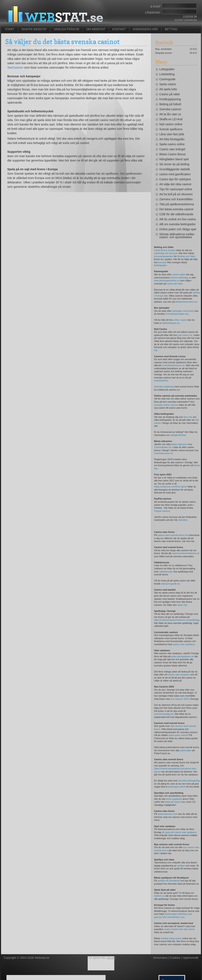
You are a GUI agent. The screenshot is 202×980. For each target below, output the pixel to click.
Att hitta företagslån (172, 139)
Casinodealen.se (163, 447)
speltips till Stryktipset (169, 881)
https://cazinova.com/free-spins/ (170, 487)
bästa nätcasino (180, 444)
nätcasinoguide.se (170, 584)
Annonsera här (145, 29)
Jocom (111, 958)
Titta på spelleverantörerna (177, 204)
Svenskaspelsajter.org (177, 314)
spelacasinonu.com (168, 814)
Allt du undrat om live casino (178, 219)
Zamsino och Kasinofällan (176, 199)
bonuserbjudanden (164, 256)
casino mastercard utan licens (179, 929)
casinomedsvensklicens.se (186, 553)
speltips (181, 866)
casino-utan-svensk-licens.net (173, 535)
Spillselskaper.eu (171, 323)
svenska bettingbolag (189, 781)
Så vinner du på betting (174, 164)
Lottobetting (167, 74)
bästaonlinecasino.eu (186, 302)
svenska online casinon (166, 405)
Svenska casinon (170, 109)
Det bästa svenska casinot (176, 209)
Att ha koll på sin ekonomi (176, 194)
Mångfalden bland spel (174, 159)
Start (10, 29)
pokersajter (186, 750)
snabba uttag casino (171, 938)
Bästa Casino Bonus (173, 154)
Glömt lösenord (186, 20)
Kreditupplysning (170, 99)
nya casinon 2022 (180, 699)
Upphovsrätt (190, 958)
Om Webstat (96, 29)
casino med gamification (175, 174)
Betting (171, 29)
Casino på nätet (170, 94)
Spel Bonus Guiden (165, 250)
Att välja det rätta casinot (175, 184)
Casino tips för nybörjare (175, 179)
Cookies (175, 958)
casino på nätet (175, 284)
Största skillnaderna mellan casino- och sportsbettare (177, 236)
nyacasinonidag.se (164, 714)
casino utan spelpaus (184, 644)
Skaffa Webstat (34, 29)
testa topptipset (174, 799)
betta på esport (173, 802)
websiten (183, 520)
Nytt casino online (171, 124)
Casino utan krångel (172, 149)
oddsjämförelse (178, 435)
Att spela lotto (168, 89)
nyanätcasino (161, 380)
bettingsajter (160, 265)
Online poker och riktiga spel (178, 229)
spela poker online (178, 735)
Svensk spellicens (171, 129)
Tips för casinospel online (176, 189)
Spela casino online (172, 144)
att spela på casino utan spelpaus (179, 832)
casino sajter (179, 274)
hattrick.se (159, 896)
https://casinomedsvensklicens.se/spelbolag (177, 620)
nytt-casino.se (185, 335)
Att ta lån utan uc (170, 114)
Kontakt (119, 29)
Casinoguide (167, 79)
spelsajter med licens (183, 311)
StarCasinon (15, 68)
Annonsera (160, 958)
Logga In (189, 17)
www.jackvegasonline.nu (167, 280)
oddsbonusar (166, 572)
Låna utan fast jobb (172, 134)
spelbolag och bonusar (166, 253)
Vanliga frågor (67, 29)
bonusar (162, 262)
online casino (180, 320)
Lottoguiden (167, 69)
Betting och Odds (186, 256)
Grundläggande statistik (175, 169)
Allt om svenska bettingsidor (177, 224)
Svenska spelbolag (164, 387)
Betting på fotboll (170, 104)
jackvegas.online (177, 787)
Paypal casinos (162, 511)
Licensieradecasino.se (173, 365)
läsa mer (188, 417)
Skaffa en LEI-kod (171, 119)
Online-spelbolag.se (181, 278)
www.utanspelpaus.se (182, 656)
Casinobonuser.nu (163, 453)
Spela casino (168, 84)
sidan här (182, 605)
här (156, 350)
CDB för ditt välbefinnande (176, 214)
